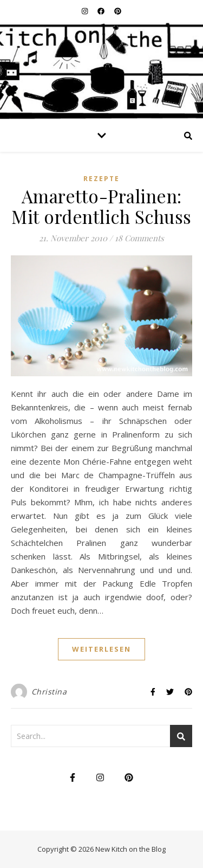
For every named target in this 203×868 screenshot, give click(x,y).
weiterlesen (101, 649)
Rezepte (101, 179)
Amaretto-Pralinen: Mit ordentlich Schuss (101, 206)
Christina (49, 692)
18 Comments (139, 238)
